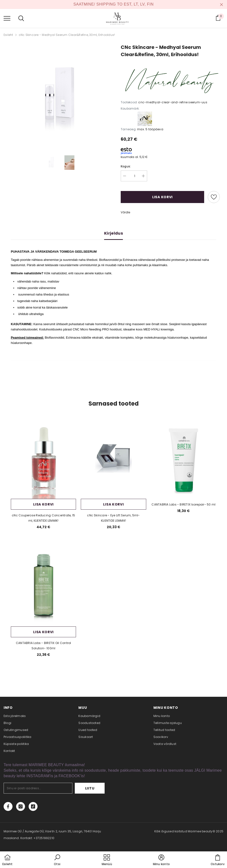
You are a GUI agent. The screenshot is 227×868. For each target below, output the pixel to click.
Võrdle (125, 212)
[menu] (7, 18)
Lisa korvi (162, 197)
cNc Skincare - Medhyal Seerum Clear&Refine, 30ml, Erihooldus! (67, 35)
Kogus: (126, 166)
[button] (57, 860)
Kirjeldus (113, 233)
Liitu (90, 788)
